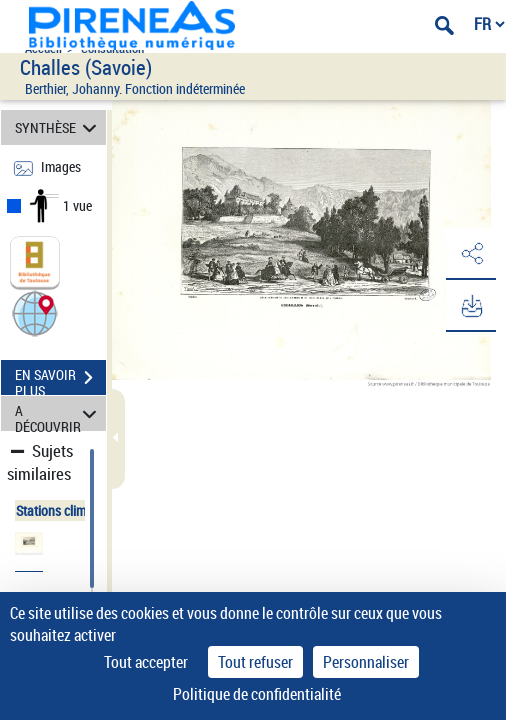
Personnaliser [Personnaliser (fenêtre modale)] (366, 662)
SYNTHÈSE (58, 127)
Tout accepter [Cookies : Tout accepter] (146, 662)
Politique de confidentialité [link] (257, 694)
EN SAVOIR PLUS (60, 380)
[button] (35, 312)
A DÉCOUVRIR (58, 413)
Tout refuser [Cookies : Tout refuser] (255, 662)
